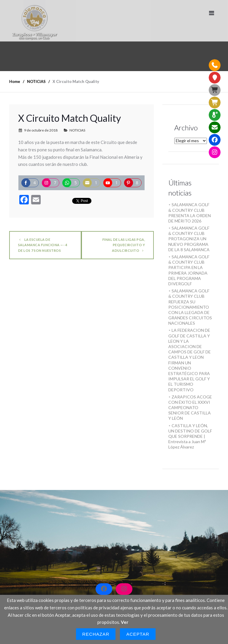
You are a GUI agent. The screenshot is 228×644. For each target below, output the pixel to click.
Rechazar (96, 634)
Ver (125, 622)
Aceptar (138, 634)
